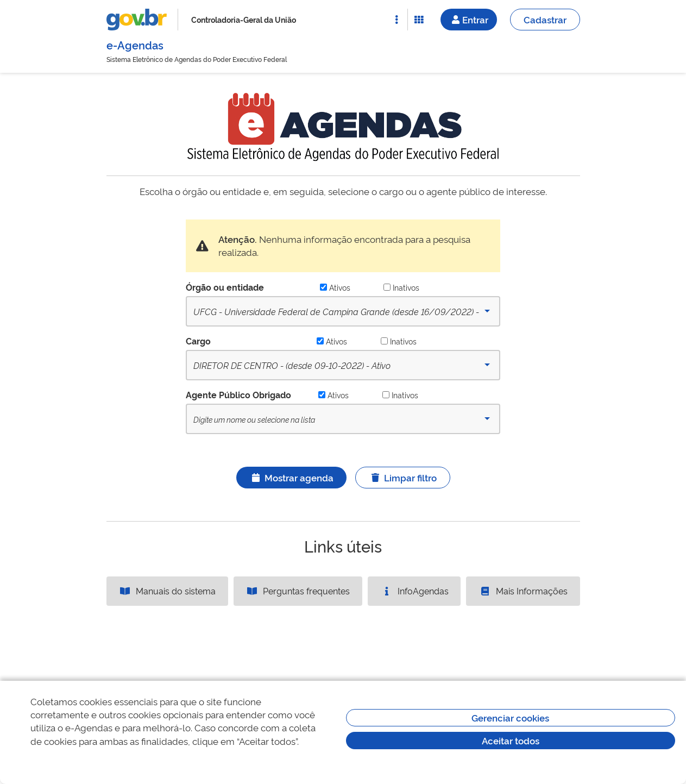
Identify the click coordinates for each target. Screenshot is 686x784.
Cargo (198, 341)
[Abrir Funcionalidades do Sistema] (419, 20)
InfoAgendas (414, 591)
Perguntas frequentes (298, 591)
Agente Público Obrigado (238, 394)
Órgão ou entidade (225, 287)
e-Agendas (135, 45)
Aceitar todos (511, 740)
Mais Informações (523, 591)
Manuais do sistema (167, 591)
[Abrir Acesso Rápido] (397, 20)
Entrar (469, 19)
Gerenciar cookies (510, 717)
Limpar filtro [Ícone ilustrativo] (403, 477)
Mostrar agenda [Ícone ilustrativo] (291, 477)
